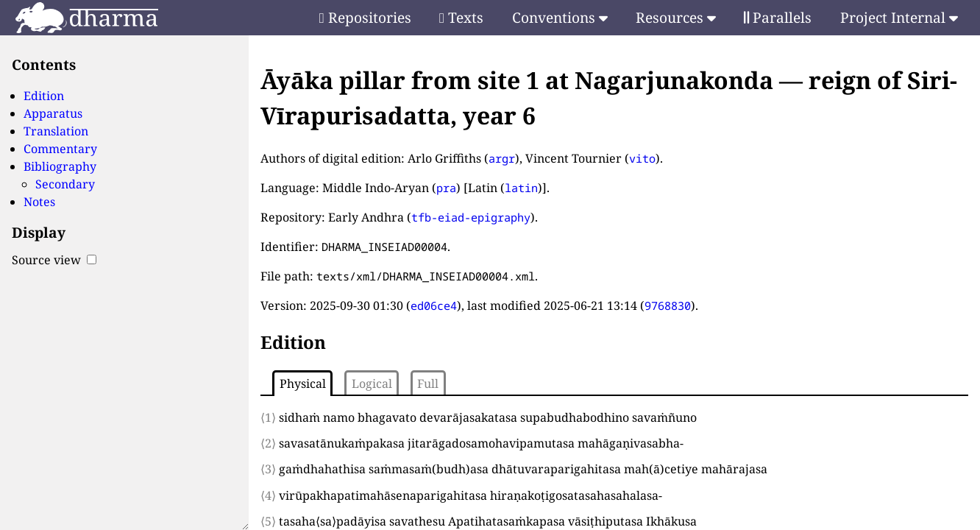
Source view (54, 260)
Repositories (365, 17)
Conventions (560, 17)
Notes (39, 202)
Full (428, 384)
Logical (372, 384)
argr (502, 158)
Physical (303, 384)
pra (446, 188)
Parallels (778, 17)
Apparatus (53, 113)
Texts (461, 17)
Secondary (65, 184)
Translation (56, 131)
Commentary (60, 149)
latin (521, 188)
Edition (44, 96)
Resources (676, 17)
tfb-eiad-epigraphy (471, 217)
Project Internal (899, 17)
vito (642, 158)
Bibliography (60, 166)
